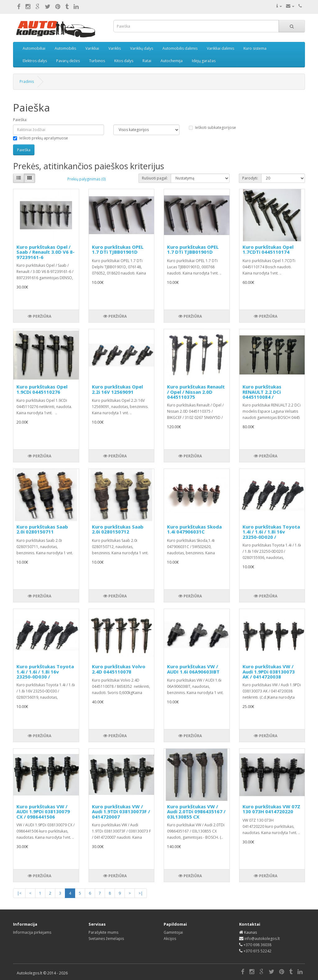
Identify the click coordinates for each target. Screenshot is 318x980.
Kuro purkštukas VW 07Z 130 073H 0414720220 (271, 809)
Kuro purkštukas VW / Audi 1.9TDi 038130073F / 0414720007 (121, 812)
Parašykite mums (103, 932)
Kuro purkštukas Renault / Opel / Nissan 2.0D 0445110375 (196, 392)
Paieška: (20, 120)
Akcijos (170, 939)
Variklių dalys (142, 48)
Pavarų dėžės (68, 61)
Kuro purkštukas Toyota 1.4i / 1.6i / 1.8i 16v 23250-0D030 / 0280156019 (45, 674)
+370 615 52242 (257, 951)
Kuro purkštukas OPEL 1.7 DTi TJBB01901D (118, 250)
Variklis (115, 48)
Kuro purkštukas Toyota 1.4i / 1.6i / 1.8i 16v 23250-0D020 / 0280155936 (271, 534)
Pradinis (27, 82)
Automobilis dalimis (180, 48)
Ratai (147, 61)
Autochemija (172, 61)
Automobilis (65, 48)
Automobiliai (34, 48)
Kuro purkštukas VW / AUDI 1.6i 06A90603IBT (193, 669)
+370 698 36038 (257, 945)
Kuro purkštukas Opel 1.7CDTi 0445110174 (268, 250)
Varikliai (92, 48)
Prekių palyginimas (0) (86, 179)
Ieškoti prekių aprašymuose (41, 138)
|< (19, 893)
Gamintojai (173, 932)
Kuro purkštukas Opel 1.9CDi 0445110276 (42, 389)
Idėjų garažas (204, 61)
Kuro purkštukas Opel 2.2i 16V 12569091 (117, 389)
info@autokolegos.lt (262, 939)
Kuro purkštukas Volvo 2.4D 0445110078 (119, 669)
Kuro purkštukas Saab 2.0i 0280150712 (118, 529)
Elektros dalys (35, 61)
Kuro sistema (255, 48)
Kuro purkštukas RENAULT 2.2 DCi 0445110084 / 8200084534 (262, 394)
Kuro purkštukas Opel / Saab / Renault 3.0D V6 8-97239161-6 (45, 252)
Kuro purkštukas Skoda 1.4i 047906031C (194, 529)
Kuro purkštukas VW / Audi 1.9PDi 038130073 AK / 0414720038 (269, 671)
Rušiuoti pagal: (155, 178)
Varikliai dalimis (220, 48)
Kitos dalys (124, 61)
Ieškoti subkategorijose (212, 127)
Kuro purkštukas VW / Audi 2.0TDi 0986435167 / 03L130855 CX (196, 812)
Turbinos (97, 61)
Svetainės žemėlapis (106, 939)
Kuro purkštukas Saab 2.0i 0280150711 (42, 529)
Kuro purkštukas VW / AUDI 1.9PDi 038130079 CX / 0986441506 (43, 812)
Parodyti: (250, 178)
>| (141, 893)
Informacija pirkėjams (32, 932)
